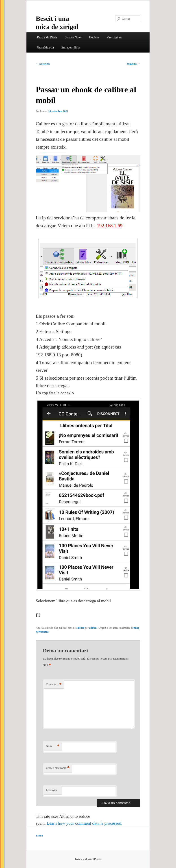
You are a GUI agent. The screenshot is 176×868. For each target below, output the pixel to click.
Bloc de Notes (73, 37)
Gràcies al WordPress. (88, 859)
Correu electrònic (58, 768)
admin (93, 628)
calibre (80, 628)
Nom (53, 746)
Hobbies (94, 37)
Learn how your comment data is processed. (84, 823)
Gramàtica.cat (45, 47)
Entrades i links (71, 47)
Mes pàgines (114, 37)
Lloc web (51, 790)
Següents (134, 64)
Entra (39, 836)
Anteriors (43, 64)
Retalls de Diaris (47, 37)
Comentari (54, 684)
